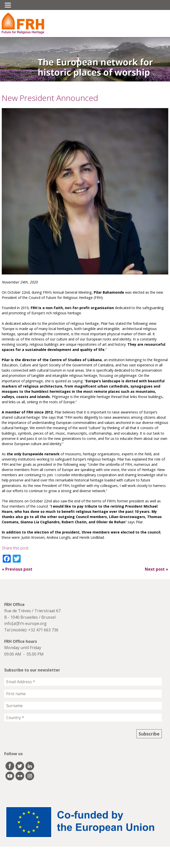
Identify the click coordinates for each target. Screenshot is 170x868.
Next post (157, 569)
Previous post (17, 569)
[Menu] (8, 5)
